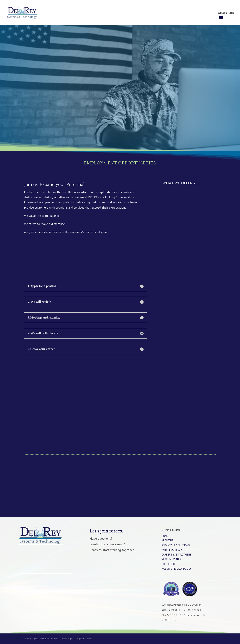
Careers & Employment (177, 555)
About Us (167, 540)
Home (165, 536)
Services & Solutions (176, 545)
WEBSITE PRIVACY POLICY (177, 569)
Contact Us (169, 564)
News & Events (171, 559)
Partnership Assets (174, 550)
